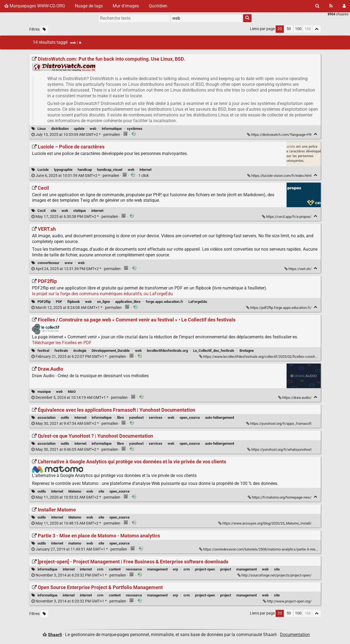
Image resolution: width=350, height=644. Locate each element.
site (53, 211)
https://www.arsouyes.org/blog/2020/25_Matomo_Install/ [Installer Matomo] (265, 523)
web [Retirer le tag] (76, 43)
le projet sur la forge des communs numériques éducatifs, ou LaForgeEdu (102, 294)
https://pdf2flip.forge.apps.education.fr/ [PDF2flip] (279, 308)
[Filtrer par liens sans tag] (44, 30)
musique (44, 392)
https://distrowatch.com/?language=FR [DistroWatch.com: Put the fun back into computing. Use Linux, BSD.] (280, 135)
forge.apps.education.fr (164, 302)
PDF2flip (44, 302)
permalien (76, 135)
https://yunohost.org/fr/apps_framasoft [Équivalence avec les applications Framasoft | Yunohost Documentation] (279, 424)
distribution (60, 129)
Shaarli (55, 635)
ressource (134, 569)
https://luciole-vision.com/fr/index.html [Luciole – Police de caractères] (280, 176)
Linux (42, 129)
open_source (190, 418)
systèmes (135, 129)
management (157, 569)
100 (298, 29)
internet (145, 170)
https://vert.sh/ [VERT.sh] (298, 269)
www (69, 263)
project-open (205, 569)
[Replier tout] (317, 29)
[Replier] (315, 134)
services (156, 418)
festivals (61, 351)
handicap (85, 170)
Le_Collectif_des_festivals (214, 351)
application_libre (128, 302)
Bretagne (247, 351)
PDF (59, 302)
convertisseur (48, 263)
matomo (75, 543)
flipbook (74, 302)
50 (289, 29)
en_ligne (103, 302)
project (226, 569)
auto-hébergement (220, 418)
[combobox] (206, 18)
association (46, 418)
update (79, 129)
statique (80, 211)
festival (43, 351)
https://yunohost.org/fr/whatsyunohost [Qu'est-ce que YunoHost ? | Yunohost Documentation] (280, 450)
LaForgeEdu (198, 302)
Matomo (75, 491)
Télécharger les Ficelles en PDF (62, 343)
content (115, 569)
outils (65, 418)
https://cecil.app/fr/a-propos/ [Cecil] (287, 217)
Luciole (43, 170)
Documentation (295, 635)
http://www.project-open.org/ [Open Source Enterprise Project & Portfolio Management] (288, 601)
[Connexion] (344, 6)
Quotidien (158, 6)
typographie (63, 170)
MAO (72, 392)
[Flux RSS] (331, 6)
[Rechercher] (317, 6)
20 (280, 29)
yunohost (136, 418)
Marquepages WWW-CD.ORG (35, 6)
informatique (112, 129)
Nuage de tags (89, 6)
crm (100, 569)
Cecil (41, 211)
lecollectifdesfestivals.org (167, 351)
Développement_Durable (111, 351)
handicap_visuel (110, 170)
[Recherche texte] (134, 18)
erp (175, 569)
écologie (80, 351)
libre (120, 418)
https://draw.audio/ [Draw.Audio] (295, 398)
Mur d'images (126, 6)
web (93, 129)
